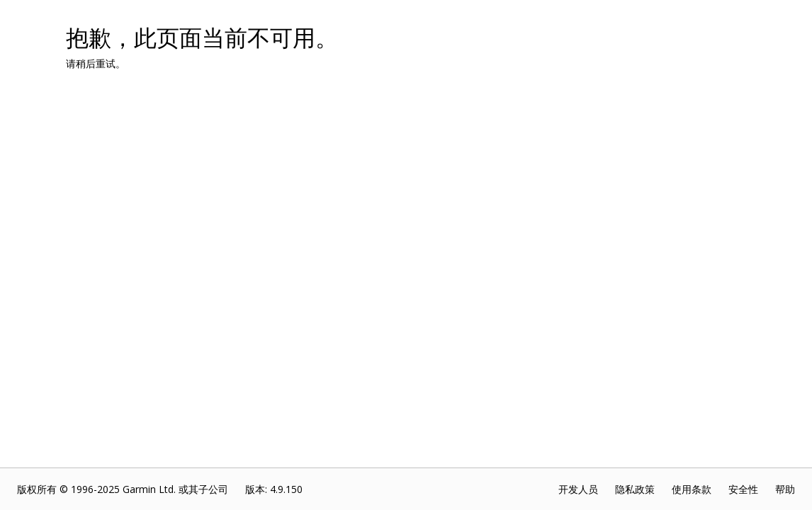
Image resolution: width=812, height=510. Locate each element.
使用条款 (692, 489)
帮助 (785, 489)
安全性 (743, 489)
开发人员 (578, 489)
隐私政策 (635, 489)
